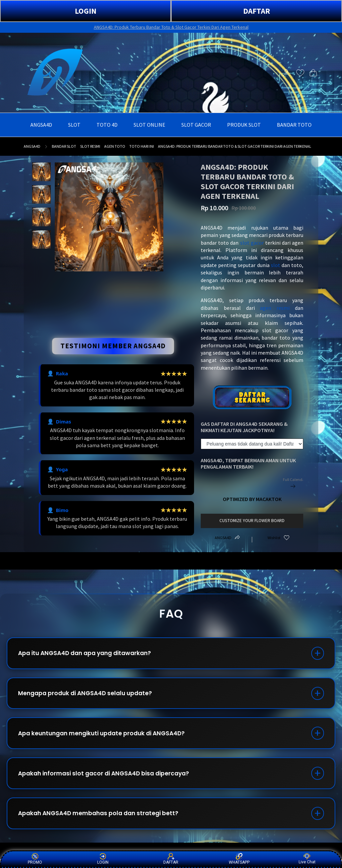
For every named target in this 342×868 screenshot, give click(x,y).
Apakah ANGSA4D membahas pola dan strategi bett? (103, 821)
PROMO (35, 859)
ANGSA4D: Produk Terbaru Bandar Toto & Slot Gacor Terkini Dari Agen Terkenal (171, 27)
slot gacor (252, 243)
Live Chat (307, 859)
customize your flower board (252, 521)
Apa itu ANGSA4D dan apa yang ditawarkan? (89, 654)
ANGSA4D (32, 146)
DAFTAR (257, 11)
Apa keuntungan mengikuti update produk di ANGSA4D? (107, 737)
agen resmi (275, 308)
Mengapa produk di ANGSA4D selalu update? (89, 696)
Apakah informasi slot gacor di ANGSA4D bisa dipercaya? (109, 779)
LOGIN (86, 11)
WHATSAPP (239, 859)
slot (276, 265)
